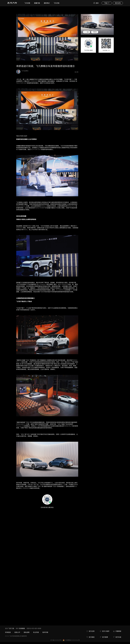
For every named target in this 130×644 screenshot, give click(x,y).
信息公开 (17, 632)
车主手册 (36, 632)
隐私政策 (27, 632)
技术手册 (45, 632)
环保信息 (8, 632)
